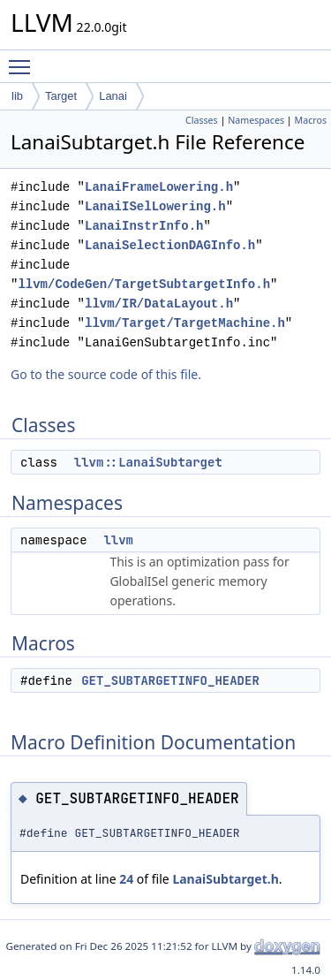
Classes (202, 120)
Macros (311, 120)
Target (61, 96)
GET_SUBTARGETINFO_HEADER (170, 680)
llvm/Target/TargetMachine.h (185, 323)
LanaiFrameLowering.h (159, 187)
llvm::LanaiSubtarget (148, 462)
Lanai (113, 96)
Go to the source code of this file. (106, 374)
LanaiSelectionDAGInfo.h (170, 245)
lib (17, 96)
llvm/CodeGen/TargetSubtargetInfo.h (144, 284)
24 (126, 879)
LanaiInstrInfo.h (144, 226)
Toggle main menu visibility (24, 59)
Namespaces (256, 120)
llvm (118, 540)
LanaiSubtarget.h (225, 879)
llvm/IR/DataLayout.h (159, 304)
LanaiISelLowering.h (155, 206)
